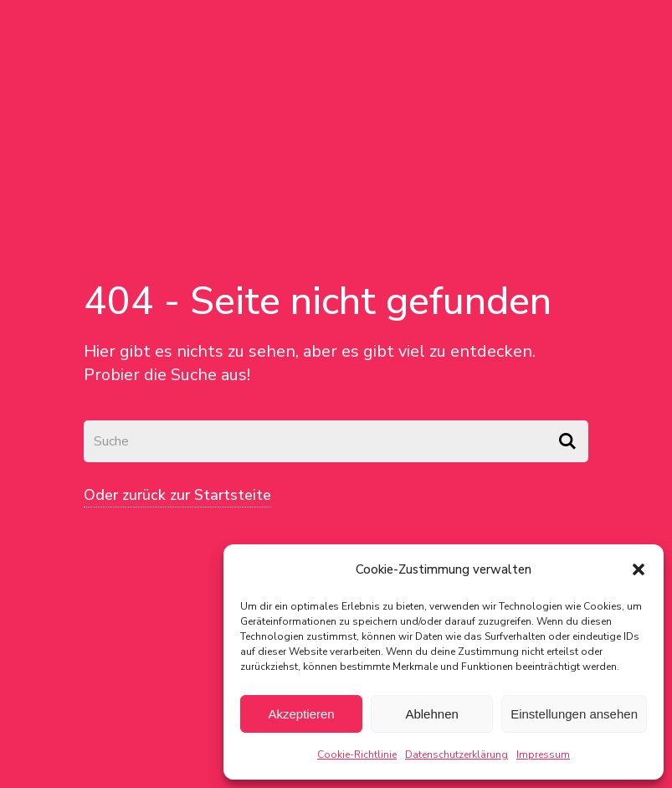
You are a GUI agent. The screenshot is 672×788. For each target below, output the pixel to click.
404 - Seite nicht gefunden (318, 301)
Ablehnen (431, 714)
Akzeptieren (301, 714)
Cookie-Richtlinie (357, 755)
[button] (639, 569)
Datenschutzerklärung (457, 755)
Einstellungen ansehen (574, 714)
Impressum (543, 755)
